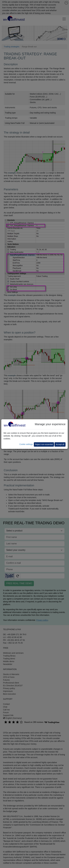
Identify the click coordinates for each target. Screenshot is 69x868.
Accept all (60, 444)
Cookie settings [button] (26, 444)
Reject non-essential (44, 444)
